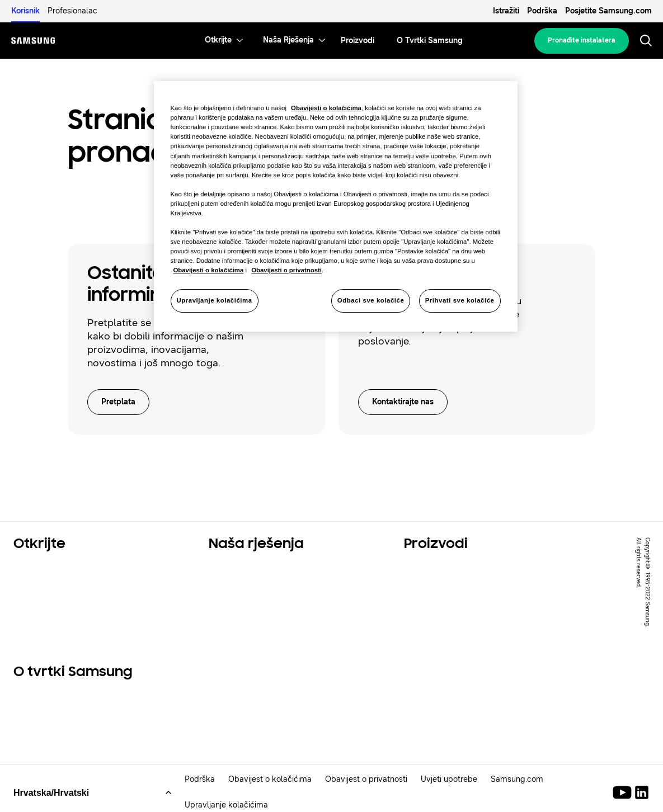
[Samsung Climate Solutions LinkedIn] (642, 794)
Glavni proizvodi (442, 569)
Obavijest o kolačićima (270, 781)
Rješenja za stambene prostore (86, 569)
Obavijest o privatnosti (366, 781)
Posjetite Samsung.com (608, 11)
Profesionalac (72, 11)
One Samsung (46, 611)
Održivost (36, 597)
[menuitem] (218, 41)
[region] (336, 206)
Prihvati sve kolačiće (460, 300)
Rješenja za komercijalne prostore (288, 583)
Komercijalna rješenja (63, 583)
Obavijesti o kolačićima (326, 108)
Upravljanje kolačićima (226, 807)
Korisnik (25, 11)
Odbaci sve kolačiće (371, 300)
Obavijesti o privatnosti (286, 270)
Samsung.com (517, 781)
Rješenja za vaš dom (256, 569)
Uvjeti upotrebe (449, 781)
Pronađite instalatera (582, 40)
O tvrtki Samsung (54, 698)
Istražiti (506, 11)
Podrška (542, 11)
